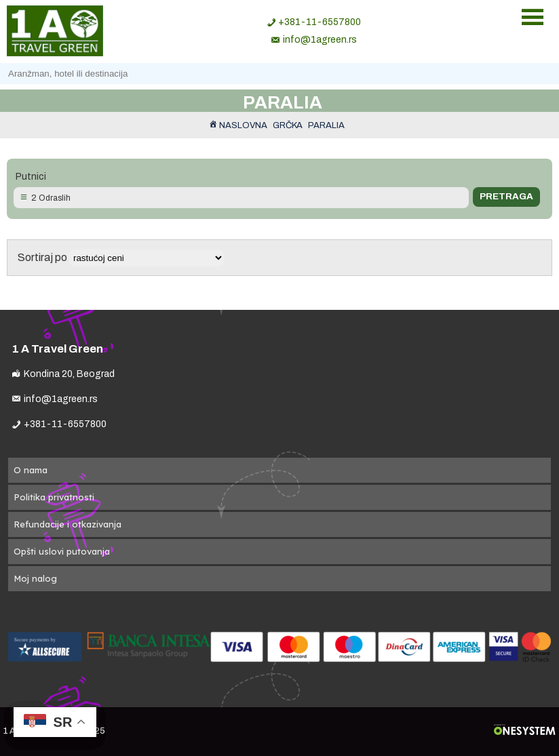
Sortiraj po (121, 257)
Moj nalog (35, 578)
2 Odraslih (51, 198)
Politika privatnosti (54, 497)
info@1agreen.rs (320, 40)
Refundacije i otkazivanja (68, 524)
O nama (31, 470)
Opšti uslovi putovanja (62, 551)
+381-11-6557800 (320, 22)
